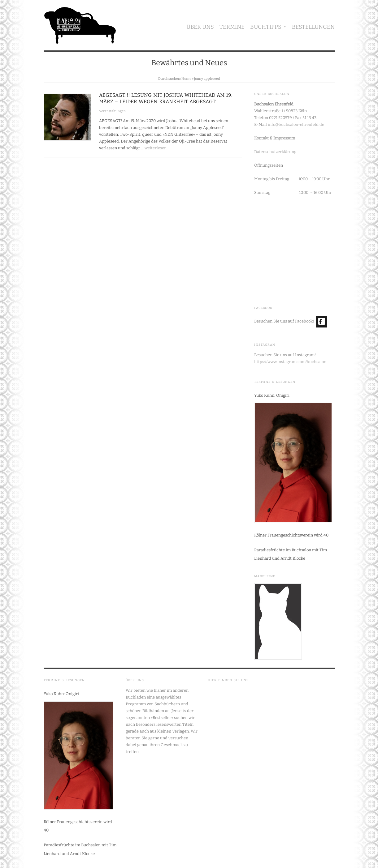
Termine (232, 27)
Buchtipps (266, 27)
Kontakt (261, 138)
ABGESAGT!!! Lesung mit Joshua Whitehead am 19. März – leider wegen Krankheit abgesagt (165, 98)
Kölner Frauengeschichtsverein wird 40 (291, 535)
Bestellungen (313, 27)
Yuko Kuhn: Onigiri (272, 395)
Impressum (284, 138)
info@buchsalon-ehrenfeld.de (296, 124)
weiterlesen (156, 148)
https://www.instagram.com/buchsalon (290, 362)
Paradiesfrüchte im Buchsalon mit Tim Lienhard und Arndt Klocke (291, 554)
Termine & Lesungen (275, 382)
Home (186, 79)
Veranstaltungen (112, 111)
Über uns (200, 27)
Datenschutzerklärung (275, 152)
